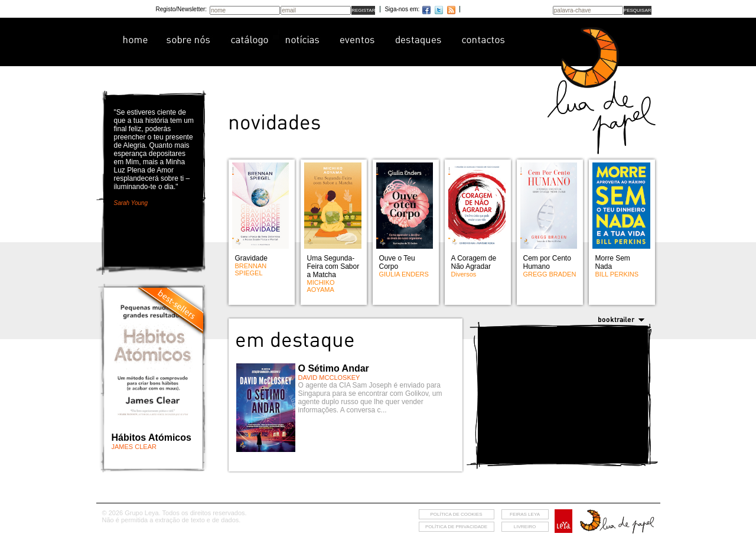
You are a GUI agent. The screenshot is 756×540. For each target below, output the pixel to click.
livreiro (525, 527)
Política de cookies (456, 514)
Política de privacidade (456, 527)
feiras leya (525, 514)
